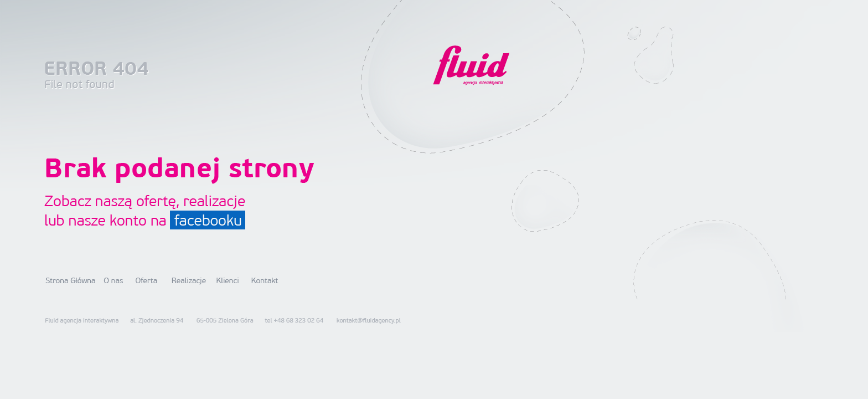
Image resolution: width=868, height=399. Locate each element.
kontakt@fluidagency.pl (369, 321)
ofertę (156, 202)
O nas (113, 280)
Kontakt (265, 280)
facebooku (208, 220)
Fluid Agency (471, 65)
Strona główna (71, 280)
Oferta (146, 280)
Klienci (228, 280)
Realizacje (189, 280)
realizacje (215, 202)
